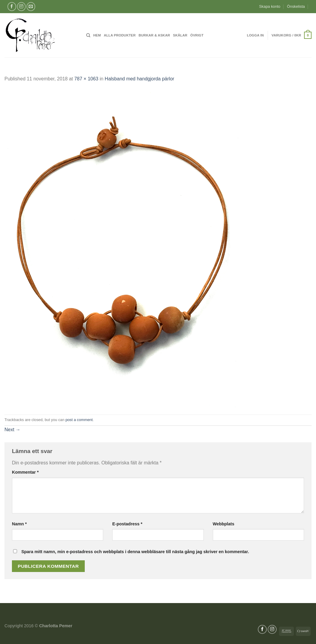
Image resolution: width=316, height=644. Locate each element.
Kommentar (25, 472)
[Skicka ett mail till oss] (31, 6)
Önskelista (296, 6)
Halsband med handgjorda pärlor (139, 79)
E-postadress (127, 524)
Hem (97, 35)
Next (12, 430)
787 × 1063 (86, 79)
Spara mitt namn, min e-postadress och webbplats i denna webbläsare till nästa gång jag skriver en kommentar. (135, 552)
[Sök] (88, 35)
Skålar (180, 35)
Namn (19, 524)
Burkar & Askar (154, 35)
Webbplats (224, 524)
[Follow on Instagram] (21, 6)
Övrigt (197, 35)
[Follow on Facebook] (12, 6)
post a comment (79, 420)
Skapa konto (270, 6)
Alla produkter (120, 35)
